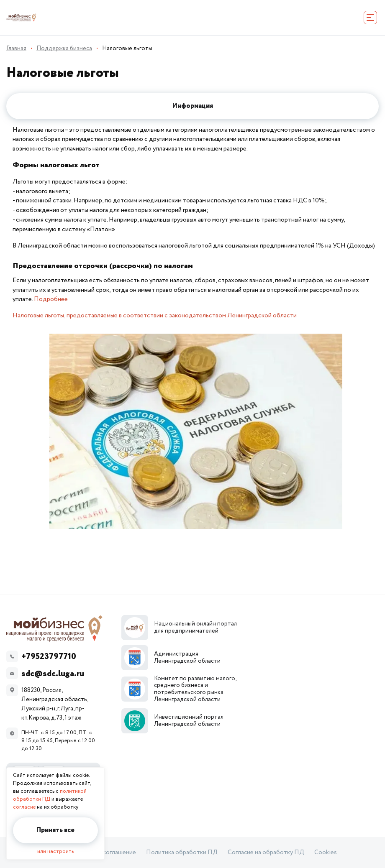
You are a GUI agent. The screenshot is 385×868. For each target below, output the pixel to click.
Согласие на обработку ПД (266, 853)
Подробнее (51, 299)
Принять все (55, 830)
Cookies (326, 853)
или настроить (55, 851)
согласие (24, 807)
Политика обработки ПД (182, 853)
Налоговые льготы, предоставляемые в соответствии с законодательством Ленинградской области (155, 315)
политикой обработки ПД (50, 795)
